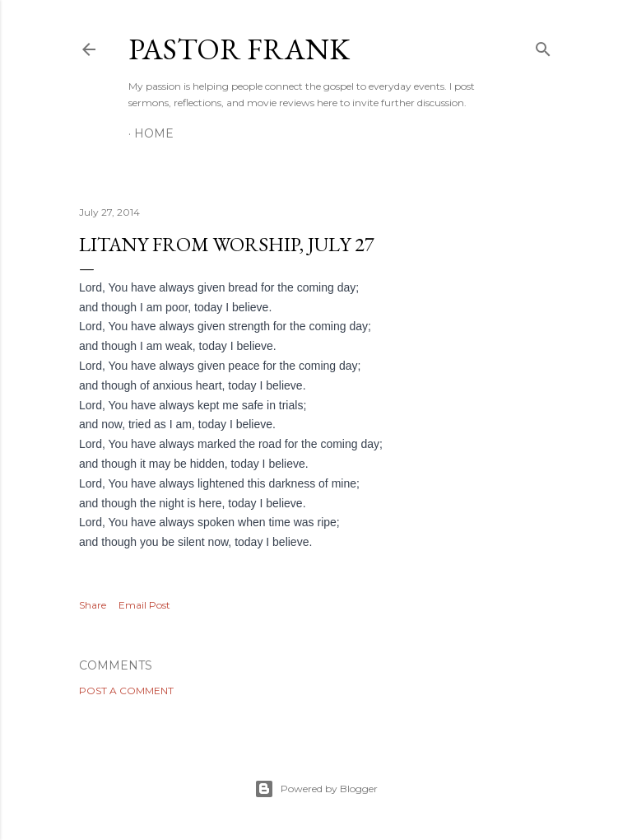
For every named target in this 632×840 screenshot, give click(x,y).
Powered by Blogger (316, 789)
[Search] (543, 46)
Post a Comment (126, 691)
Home (154, 133)
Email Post (144, 605)
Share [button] (93, 605)
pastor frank (239, 49)
